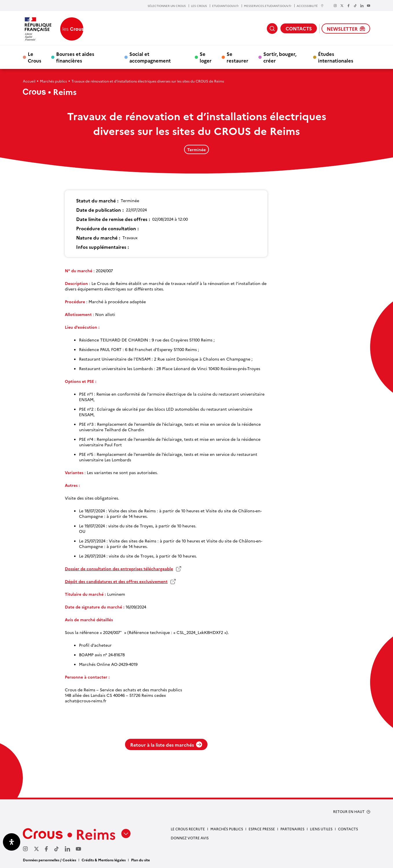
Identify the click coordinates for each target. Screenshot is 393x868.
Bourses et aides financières (75, 57)
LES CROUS (199, 6)
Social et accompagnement (150, 57)
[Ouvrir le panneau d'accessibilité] (12, 842)
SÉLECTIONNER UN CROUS (167, 6)
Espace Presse (262, 829)
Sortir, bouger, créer (280, 57)
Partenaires (292, 829)
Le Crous (35, 57)
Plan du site (141, 860)
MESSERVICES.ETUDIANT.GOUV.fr (268, 6)
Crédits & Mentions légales (104, 860)
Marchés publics (53, 81)
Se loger (206, 57)
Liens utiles (321, 829)
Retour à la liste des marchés (166, 745)
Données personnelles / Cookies (49, 860)
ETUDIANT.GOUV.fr (225, 6)
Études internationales (336, 57)
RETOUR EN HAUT (349, 812)
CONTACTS (299, 28)
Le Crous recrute (188, 829)
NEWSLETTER (346, 29)
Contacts (348, 829)
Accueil (29, 81)
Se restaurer (237, 57)
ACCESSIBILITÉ (310, 6)
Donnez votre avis (190, 838)
